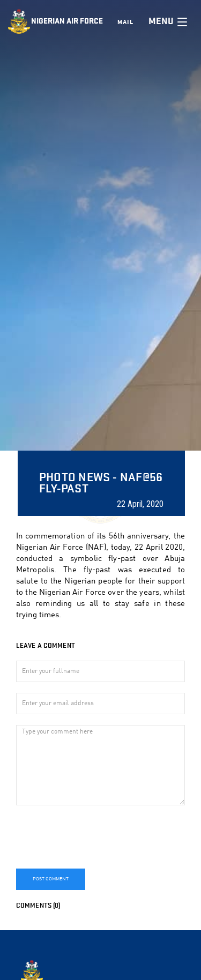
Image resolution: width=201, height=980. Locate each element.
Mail (125, 22)
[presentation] (98, 837)
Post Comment (51, 879)
